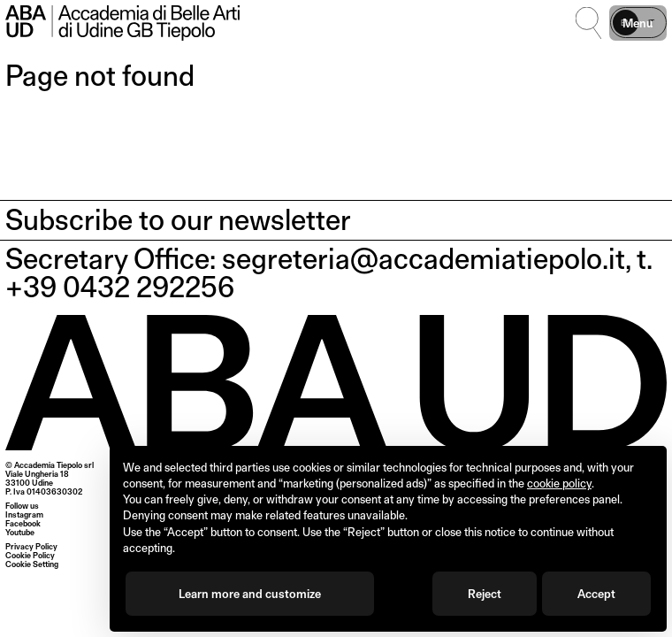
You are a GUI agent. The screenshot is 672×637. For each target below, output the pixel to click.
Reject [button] (485, 594)
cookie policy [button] (559, 483)
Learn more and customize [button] (250, 594)
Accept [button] (596, 594)
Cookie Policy (30, 555)
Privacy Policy (31, 546)
